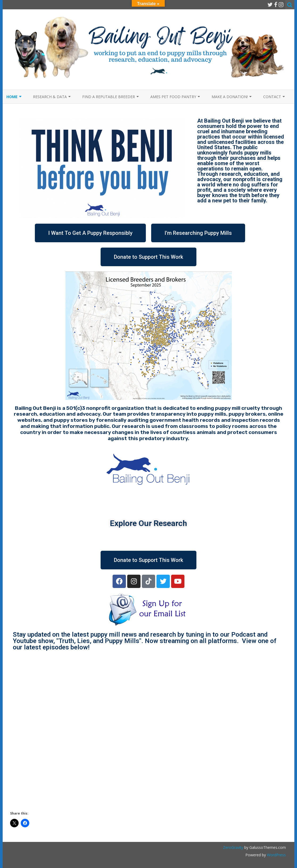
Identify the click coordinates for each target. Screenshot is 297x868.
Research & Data (50, 97)
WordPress (276, 855)
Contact (272, 97)
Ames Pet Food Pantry (173, 97)
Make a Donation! (230, 97)
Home (12, 97)
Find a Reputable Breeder (109, 97)
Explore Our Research (148, 523)
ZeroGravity (233, 847)
